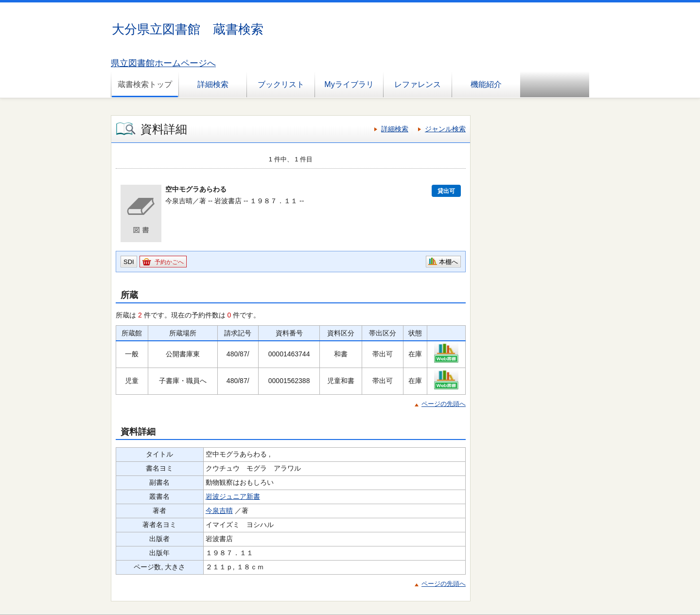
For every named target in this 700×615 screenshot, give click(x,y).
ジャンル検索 (445, 129)
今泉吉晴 (219, 510)
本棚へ (448, 262)
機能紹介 (486, 84)
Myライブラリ (349, 84)
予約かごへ (169, 262)
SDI (129, 262)
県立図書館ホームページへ (163, 63)
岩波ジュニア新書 (233, 496)
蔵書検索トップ (145, 84)
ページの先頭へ (444, 404)
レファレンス (418, 84)
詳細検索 (213, 84)
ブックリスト (281, 84)
